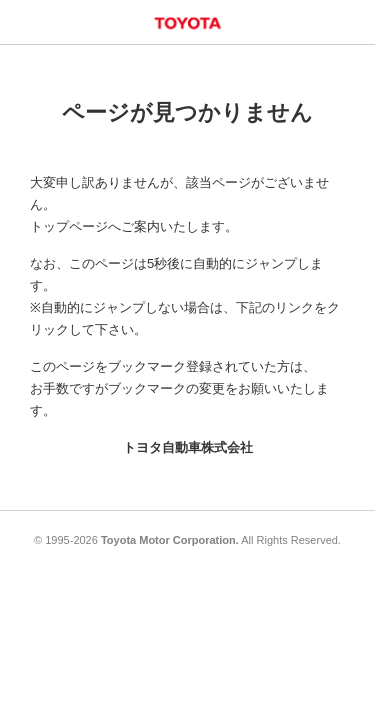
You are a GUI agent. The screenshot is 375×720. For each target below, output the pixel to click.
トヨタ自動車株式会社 (188, 447)
